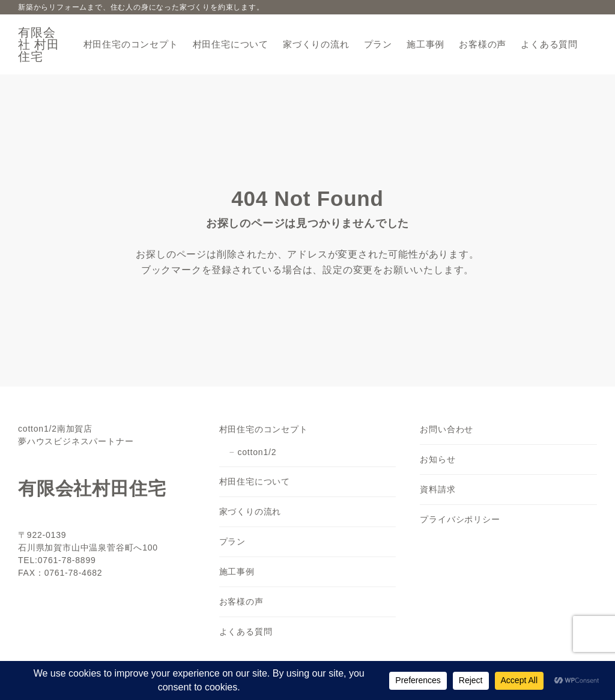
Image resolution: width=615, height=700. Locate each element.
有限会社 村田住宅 (39, 44)
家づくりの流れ (250, 511)
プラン (232, 542)
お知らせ (438, 459)
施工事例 (237, 572)
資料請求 (438, 489)
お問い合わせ (447, 429)
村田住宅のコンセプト (264, 429)
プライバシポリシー (460, 519)
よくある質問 (246, 632)
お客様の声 (241, 602)
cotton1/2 (257, 452)
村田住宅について (255, 481)
